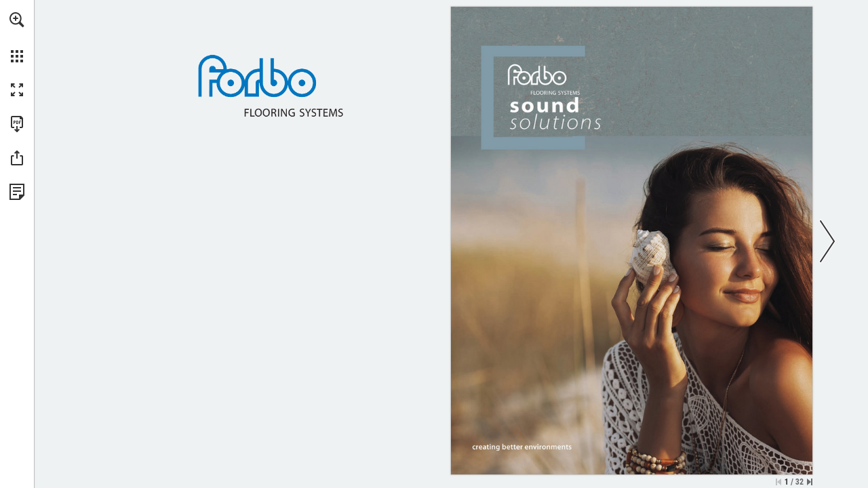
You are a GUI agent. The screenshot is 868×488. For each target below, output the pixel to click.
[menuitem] (17, 37)
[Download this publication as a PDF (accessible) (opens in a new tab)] (17, 124)
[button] (17, 20)
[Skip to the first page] (778, 482)
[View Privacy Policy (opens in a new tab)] (17, 192)
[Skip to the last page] (810, 482)
